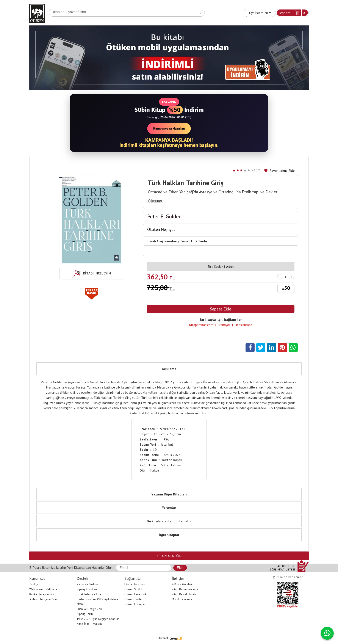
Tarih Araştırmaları (163, 241)
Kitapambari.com (201, 325)
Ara (201, 13)
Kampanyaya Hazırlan (169, 128)
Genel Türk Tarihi (194, 241)
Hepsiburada (243, 325)
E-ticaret (162, 638)
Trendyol (224, 325)
